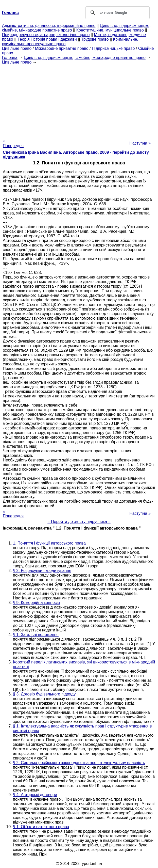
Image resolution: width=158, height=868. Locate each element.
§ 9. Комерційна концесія (36, 603)
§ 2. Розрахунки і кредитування (42, 571)
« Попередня (13, 143)
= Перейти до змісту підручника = (79, 522)
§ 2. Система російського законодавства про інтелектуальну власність (79, 763)
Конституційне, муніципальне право (110, 30)
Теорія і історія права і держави (47, 39)
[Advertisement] (79, 100)
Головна (10, 58)
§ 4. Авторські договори (35, 795)
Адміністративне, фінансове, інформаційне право (49, 26)
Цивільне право (17, 48)
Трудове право (95, 39)
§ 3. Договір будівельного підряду (44, 694)
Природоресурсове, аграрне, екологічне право (46, 35)
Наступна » (140, 143)
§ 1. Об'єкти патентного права (41, 827)
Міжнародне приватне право (62, 48)
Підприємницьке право (113, 48)
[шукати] (117, 13)
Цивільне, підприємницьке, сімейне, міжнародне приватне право (85, 58)
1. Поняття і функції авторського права (49, 543)
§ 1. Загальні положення (36, 635)
